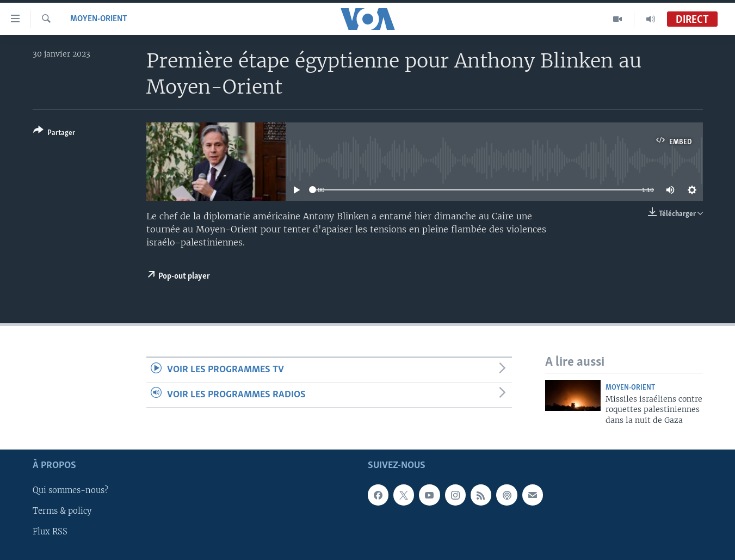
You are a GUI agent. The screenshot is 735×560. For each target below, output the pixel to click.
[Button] (54, 134)
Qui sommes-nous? (70, 491)
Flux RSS (50, 532)
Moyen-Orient (99, 19)
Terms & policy (62, 512)
